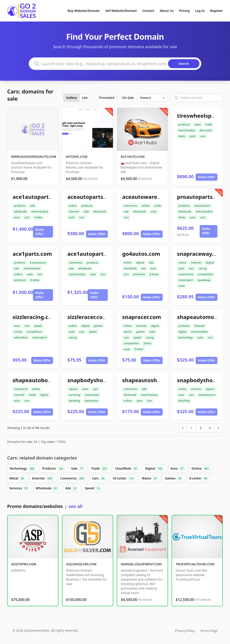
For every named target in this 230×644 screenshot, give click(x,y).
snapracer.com (142, 317)
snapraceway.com (201, 254)
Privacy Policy (185, 631)
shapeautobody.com (40, 380)
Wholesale (47, 488)
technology (186, 337)
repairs (73, 389)
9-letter (35, 280)
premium (20, 280)
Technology (23, 469)
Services (19, 488)
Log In (200, 11)
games (98, 326)
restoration (92, 395)
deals (182, 136)
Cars (99, 479)
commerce (130, 206)
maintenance (207, 395)
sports (128, 332)
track (182, 286)
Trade (100, 469)
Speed (93, 488)
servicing (74, 395)
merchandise (187, 130)
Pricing (184, 11)
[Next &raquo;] (219, 428)
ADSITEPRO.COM (24, 564)
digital (140, 263)
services (196, 389)
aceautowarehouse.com (154, 197)
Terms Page (209, 631)
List (85, 98)
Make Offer (207, 177)
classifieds (130, 268)
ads (144, 268)
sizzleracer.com (88, 317)
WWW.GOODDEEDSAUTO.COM (34, 157)
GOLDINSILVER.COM (81, 564)
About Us (167, 11)
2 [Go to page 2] (201, 428)
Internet (43, 479)
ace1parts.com (32, 254)
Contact (148, 11)
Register (216, 11)
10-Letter (124, 479)
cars (203, 136)
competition (205, 274)
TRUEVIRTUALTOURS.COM (195, 564)
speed (38, 326)
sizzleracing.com (35, 317)
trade (209, 125)
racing (203, 268)
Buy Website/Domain (84, 11)
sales (198, 125)
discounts (206, 130)
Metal (18, 479)
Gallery (71, 98)
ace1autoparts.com (38, 197)
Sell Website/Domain (121, 11)
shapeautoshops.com (151, 380)
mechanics (91, 401)
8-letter (154, 274)
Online (201, 469)
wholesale (20, 211)
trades (38, 217)
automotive (186, 274)
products (184, 125)
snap (127, 349)
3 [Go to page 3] (210, 428)
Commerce (73, 479)
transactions (202, 206)
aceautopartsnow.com (97, 197)
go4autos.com (141, 254)
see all (75, 506)
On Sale (128, 98)
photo (147, 343)
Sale (78, 469)
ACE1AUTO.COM (133, 157)
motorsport (186, 280)
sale (32, 206)
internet (74, 211)
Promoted (107, 98)
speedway (204, 280)
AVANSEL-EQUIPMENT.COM (141, 564)
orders (18, 274)
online (73, 206)
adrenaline (21, 337)
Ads (72, 488)
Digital (155, 469)
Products (54, 469)
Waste (150, 479)
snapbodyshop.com (93, 380)
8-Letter (199, 479)
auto (192, 136)
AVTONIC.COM (77, 157)
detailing (74, 401)
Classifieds (127, 469)
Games (174, 479)
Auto (178, 469)
